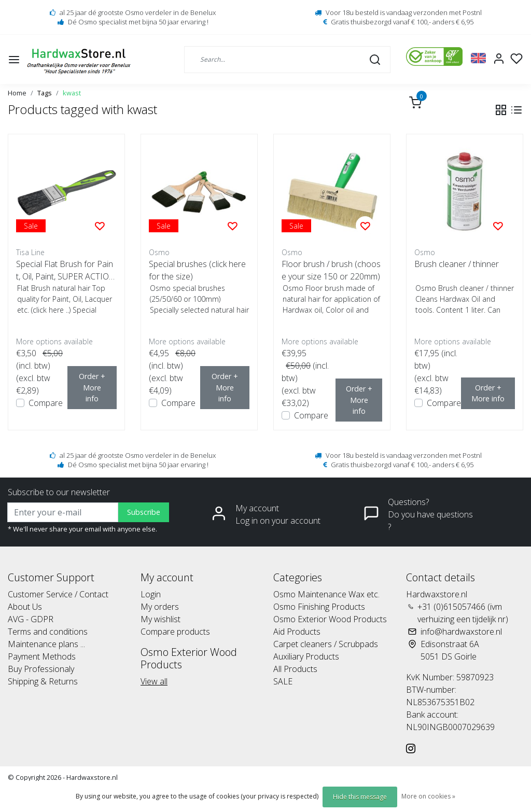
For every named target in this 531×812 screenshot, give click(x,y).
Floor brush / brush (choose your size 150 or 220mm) (331, 270)
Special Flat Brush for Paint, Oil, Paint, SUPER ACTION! (65, 270)
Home (17, 93)
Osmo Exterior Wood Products (330, 619)
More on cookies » (428, 796)
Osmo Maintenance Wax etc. (326, 594)
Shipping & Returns (43, 681)
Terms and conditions (48, 632)
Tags (45, 93)
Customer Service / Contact (58, 594)
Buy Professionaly (41, 669)
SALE (283, 681)
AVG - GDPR (31, 619)
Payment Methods (42, 656)
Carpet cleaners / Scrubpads (326, 644)
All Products (295, 669)
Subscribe (144, 512)
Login (151, 594)
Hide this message (360, 797)
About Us (25, 607)
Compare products (175, 632)
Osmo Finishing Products (319, 607)
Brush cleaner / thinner (457, 264)
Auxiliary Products (306, 656)
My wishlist (160, 619)
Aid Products (297, 632)
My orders (160, 607)
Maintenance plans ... (46, 644)
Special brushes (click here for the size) (197, 270)
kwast (72, 93)
